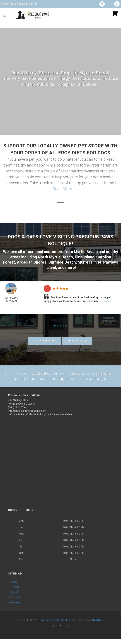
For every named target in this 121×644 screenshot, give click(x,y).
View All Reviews (45, 340)
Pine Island (85, 257)
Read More (62, 189)
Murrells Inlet (89, 262)
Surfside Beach (62, 262)
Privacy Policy (47, 625)
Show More (107, 300)
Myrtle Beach (86, 252)
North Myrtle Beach (55, 257)
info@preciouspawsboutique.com (27, 416)
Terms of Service (66, 625)
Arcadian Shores (32, 262)
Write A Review (77, 340)
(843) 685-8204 (17, 412)
